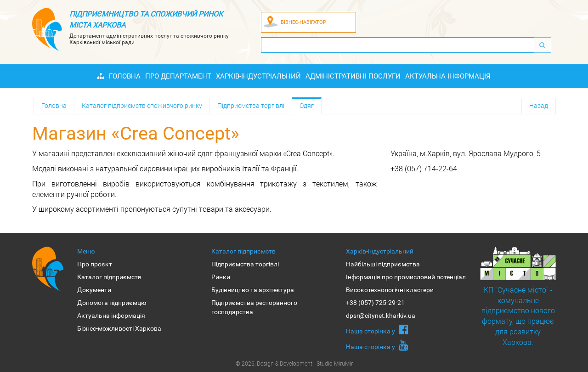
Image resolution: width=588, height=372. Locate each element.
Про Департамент (178, 76)
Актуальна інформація (448, 76)
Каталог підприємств (109, 277)
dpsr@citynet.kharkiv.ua (381, 316)
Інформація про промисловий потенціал (406, 277)
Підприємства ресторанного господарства (254, 307)
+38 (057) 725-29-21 (375, 303)
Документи (94, 290)
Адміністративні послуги (353, 76)
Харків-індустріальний (258, 76)
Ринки (221, 277)
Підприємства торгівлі (251, 105)
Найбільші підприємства (383, 264)
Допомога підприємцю (112, 303)
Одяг (307, 105)
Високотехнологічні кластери (390, 290)
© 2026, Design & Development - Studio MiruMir (294, 363)
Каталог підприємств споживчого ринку (142, 105)
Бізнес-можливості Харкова (119, 328)
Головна (125, 76)
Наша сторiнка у (377, 329)
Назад (539, 105)
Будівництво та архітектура (253, 290)
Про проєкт (95, 264)
